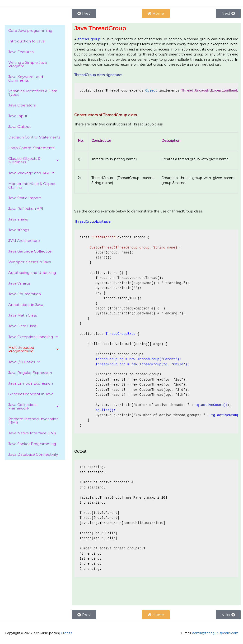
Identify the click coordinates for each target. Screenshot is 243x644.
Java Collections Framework (35, 406)
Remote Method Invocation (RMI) (33, 421)
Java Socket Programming (32, 444)
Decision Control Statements (34, 137)
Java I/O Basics (25, 362)
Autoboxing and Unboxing (32, 273)
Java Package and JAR (32, 173)
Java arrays (18, 219)
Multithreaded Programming (35, 349)
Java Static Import (25, 198)
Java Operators (22, 105)
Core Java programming (30, 30)
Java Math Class (23, 315)
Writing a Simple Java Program (28, 64)
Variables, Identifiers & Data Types (33, 93)
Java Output (19, 126)
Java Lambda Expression (31, 383)
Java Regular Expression (30, 373)
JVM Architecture (24, 241)
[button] (35, 160)
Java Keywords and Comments (26, 78)
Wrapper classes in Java (30, 262)
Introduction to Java (26, 41)
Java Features (21, 52)
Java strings (19, 230)
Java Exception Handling (34, 337)
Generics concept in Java (31, 394)
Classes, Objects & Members (35, 160)
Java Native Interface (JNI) (32, 433)
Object (151, 91)
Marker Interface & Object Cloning (32, 185)
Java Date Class (22, 326)
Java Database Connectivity (33, 454)
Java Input (18, 116)
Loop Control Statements (31, 148)
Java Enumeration (25, 294)
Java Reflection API (26, 209)
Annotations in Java (26, 305)
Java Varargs (19, 283)
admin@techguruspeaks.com (215, 633)
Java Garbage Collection (30, 251)
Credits (66, 633)
